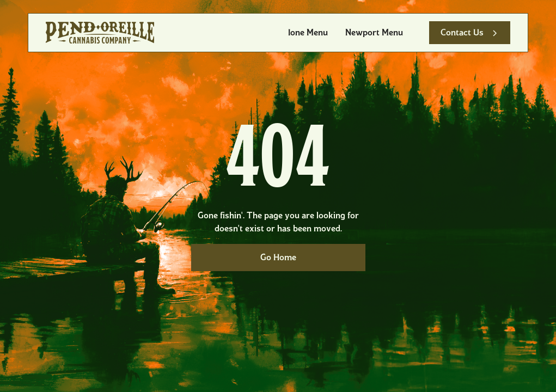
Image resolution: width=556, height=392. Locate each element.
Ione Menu (308, 32)
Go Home (278, 257)
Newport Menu (374, 32)
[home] (100, 33)
